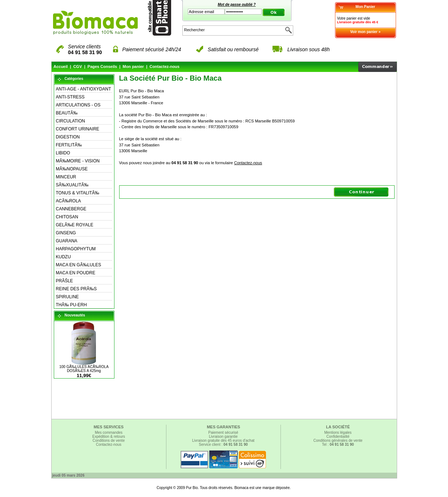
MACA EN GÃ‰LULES (79, 265)
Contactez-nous (164, 66)
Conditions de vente (109, 441)
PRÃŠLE (64, 281)
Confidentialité (338, 437)
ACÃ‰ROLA (68, 201)
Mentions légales (338, 433)
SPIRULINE (67, 297)
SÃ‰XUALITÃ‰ (72, 185)
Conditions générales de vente (338, 441)
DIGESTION (68, 137)
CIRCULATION (70, 121)
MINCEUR (66, 177)
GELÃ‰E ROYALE (75, 225)
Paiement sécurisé (223, 433)
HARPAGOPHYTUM (76, 249)
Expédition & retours (109, 437)
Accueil (60, 66)
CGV (78, 66)
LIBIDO (63, 153)
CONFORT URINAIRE (78, 129)
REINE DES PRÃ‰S (76, 289)
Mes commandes (109, 433)
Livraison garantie (223, 437)
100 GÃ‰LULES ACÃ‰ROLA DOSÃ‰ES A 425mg (84, 369)
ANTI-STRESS (70, 97)
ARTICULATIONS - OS (78, 105)
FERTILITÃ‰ (69, 145)
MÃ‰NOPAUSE (72, 169)
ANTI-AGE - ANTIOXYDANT (84, 89)
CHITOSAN (67, 217)
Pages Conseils (102, 66)
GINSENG (66, 233)
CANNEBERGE (71, 209)
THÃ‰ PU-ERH (71, 305)
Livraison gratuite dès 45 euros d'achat (223, 441)
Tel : (338, 445)
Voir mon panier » (366, 32)
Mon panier (133, 66)
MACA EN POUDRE (76, 273)
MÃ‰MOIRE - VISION (78, 161)
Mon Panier (366, 7)
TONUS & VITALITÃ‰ (78, 193)
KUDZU (63, 257)
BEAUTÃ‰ (67, 113)
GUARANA (67, 241)
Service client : (223, 445)
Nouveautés (75, 315)
